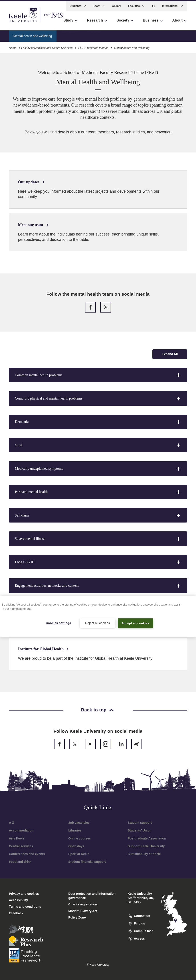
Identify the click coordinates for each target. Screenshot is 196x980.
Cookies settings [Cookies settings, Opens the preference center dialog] (58, 623)
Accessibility (16, 22)
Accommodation (21, 830)
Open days (76, 846)
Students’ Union (140, 830)
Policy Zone (77, 917)
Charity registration (83, 904)
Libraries (75, 830)
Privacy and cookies (24, 894)
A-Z (11, 823)
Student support (140, 823)
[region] (98, 617)
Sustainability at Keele (144, 854)
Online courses (80, 838)
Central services (21, 846)
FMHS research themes (93, 46)
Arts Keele (17, 838)
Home (13, 46)
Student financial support (87, 862)
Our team (95, 34)
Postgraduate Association (147, 838)
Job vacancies (79, 823)
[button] (154, 5)
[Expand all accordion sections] (170, 354)
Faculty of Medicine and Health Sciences (47, 46)
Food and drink (20, 862)
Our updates (70, 34)
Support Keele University (146, 846)
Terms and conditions (25, 907)
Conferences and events (27, 854)
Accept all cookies (135, 623)
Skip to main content (24, 22)
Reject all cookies (98, 623)
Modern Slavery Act (83, 911)
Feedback (16, 913)
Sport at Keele (79, 854)
